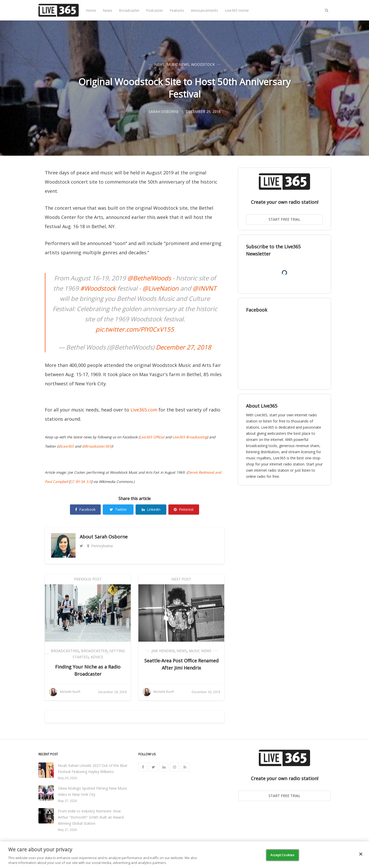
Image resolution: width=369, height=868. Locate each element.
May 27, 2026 (67, 801)
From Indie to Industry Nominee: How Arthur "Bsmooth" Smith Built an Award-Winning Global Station (91, 817)
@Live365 (66, 446)
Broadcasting (65, 651)
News (107, 10)
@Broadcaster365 (97, 446)
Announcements (204, 10)
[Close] (361, 854)
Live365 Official (152, 437)
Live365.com (144, 410)
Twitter (118, 509)
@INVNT (204, 288)
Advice (97, 657)
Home (91, 10)
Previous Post (88, 579)
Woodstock (203, 64)
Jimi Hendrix (163, 651)
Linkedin (151, 509)
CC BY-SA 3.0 (81, 482)
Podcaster (155, 10)
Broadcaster (129, 10)
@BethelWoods (149, 278)
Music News (178, 64)
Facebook (85, 509)
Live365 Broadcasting (190, 437)
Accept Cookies (282, 855)
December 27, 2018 (183, 347)
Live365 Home (237, 10)
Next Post (181, 579)
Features (177, 10)
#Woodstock (98, 288)
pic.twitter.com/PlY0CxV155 (135, 329)
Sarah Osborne (111, 537)
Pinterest (184, 509)
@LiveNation (161, 288)
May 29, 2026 (67, 778)
